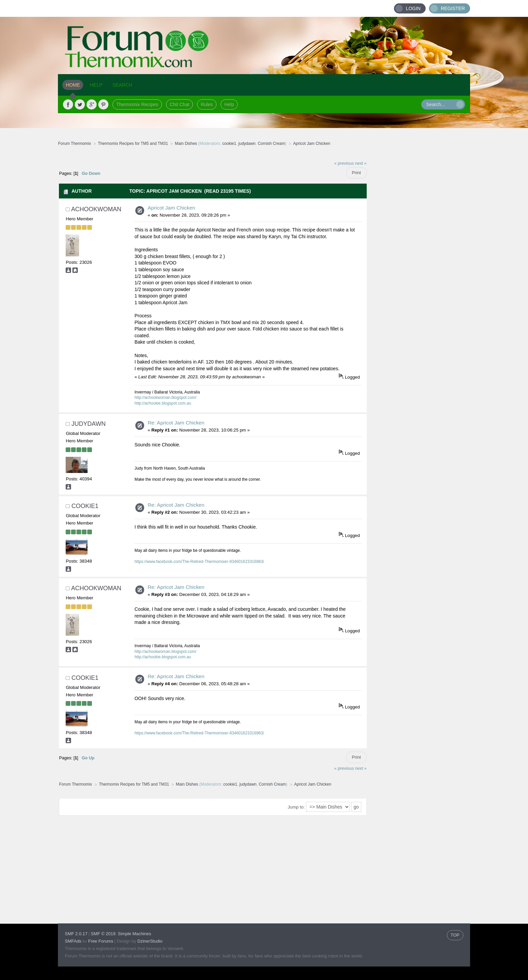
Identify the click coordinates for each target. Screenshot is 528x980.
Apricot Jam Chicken (171, 208)
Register (453, 8)
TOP (455, 935)
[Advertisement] (419, 258)
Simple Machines (135, 934)
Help (229, 104)
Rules (207, 104)
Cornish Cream (271, 144)
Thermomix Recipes (137, 104)
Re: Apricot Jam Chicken (176, 423)
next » (361, 163)
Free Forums (101, 941)
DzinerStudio (150, 941)
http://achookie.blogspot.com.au (163, 403)
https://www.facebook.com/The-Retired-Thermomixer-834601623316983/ (199, 562)
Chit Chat (179, 104)
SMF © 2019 (103, 934)
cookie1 (229, 144)
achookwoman (96, 209)
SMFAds (73, 941)
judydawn (247, 144)
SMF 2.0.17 (76, 934)
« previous (344, 163)
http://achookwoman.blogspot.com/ (165, 398)
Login (413, 8)
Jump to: (296, 807)
